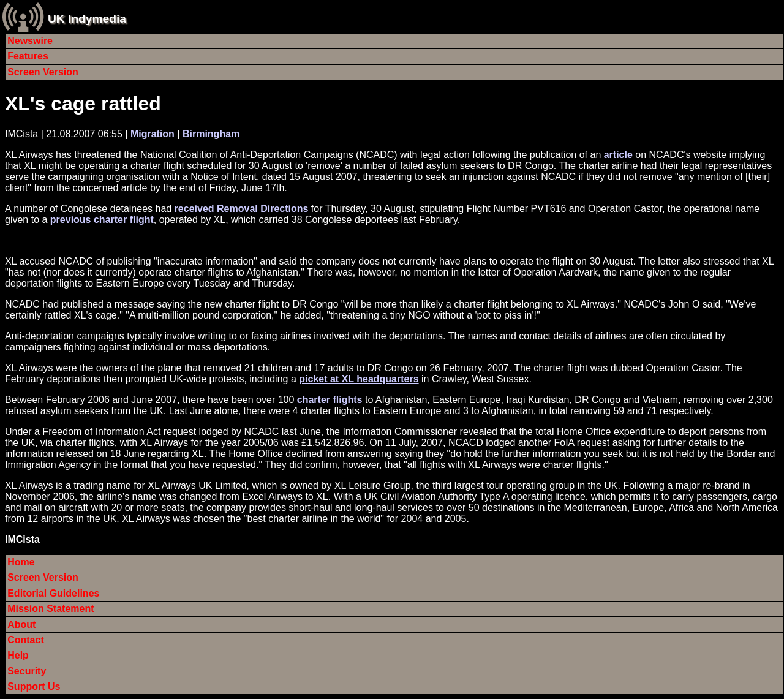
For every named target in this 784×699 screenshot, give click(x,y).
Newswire (30, 41)
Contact (26, 640)
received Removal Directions (242, 209)
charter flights (330, 400)
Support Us (34, 686)
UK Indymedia (87, 19)
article (618, 155)
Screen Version (43, 72)
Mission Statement (51, 609)
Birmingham (211, 134)
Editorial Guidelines (53, 593)
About (21, 625)
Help (18, 655)
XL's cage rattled (83, 104)
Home (21, 562)
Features (28, 56)
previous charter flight (102, 220)
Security (27, 671)
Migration (153, 134)
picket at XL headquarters (359, 379)
